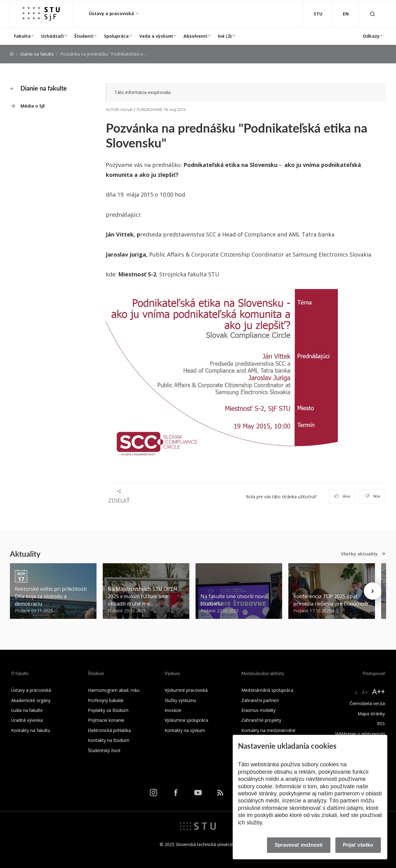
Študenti (84, 36)
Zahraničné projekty (261, 720)
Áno (342, 496)
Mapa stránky (371, 714)
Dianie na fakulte (37, 54)
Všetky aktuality (359, 554)
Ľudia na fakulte (27, 710)
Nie (373, 496)
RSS (381, 723)
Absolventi (195, 36)
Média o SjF (33, 106)
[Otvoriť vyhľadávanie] (372, 14)
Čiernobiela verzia (367, 703)
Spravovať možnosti (299, 845)
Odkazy (371, 36)
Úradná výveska (27, 720)
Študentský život (104, 750)
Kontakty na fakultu (31, 730)
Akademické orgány (31, 700)
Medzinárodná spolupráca (267, 690)
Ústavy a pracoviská (112, 13)
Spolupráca (116, 36)
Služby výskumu (180, 700)
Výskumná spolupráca (186, 720)
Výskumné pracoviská (186, 690)
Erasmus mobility (258, 710)
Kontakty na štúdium (109, 740)
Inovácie (173, 710)
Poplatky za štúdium (108, 710)
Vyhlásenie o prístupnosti (360, 734)
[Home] (12, 54)
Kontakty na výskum (185, 730)
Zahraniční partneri (260, 700)
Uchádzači (52, 36)
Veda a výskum (156, 36)
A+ (365, 692)
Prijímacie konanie (106, 720)
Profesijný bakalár (106, 700)
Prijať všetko (358, 845)
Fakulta (22, 36)
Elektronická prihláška (109, 730)
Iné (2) (225, 36)
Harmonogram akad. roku (114, 690)
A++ (379, 691)
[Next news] (372, 591)
